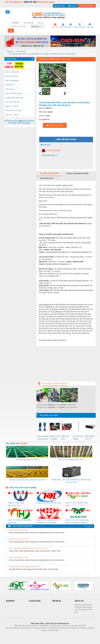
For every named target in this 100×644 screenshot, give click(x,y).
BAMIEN (10, 601)
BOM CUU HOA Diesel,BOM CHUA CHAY (66, 438)
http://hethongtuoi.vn (49, 155)
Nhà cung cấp (80, 26)
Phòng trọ (35, 634)
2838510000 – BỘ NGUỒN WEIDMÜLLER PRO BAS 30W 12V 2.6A (71, 481)
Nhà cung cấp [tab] (28, 23)
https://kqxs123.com (61, 634)
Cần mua (63, 26)
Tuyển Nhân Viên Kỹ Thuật (18, 530)
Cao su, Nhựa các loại (14, 93)
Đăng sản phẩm (87, 6)
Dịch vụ (71, 26)
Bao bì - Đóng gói (12, 72)
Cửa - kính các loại (13, 102)
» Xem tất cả (88, 526)
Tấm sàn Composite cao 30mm (27, 459)
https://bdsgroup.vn (47, 634)
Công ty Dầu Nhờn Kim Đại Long (49, 503)
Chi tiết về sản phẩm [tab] (49, 173)
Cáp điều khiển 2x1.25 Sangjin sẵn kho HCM (24, 567)
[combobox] (44, 27)
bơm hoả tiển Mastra (78, 438)
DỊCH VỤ (79, 601)
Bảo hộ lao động (12, 76)
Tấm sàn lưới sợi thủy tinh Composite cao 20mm (27, 480)
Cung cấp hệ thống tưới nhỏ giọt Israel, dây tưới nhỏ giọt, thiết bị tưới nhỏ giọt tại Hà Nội (45, 406)
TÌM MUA (56, 601)
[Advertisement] (66, 363)
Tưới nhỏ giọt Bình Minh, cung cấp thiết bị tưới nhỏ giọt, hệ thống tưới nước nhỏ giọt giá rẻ (42, 54)
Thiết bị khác (21, 51)
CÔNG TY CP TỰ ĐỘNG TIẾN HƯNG (76, 504)
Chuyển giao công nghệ (14, 98)
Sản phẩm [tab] (15, 23)
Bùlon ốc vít (10, 85)
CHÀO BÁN (35, 601)
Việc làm (55, 26)
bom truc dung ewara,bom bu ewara (43, 438)
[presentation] (37, 430)
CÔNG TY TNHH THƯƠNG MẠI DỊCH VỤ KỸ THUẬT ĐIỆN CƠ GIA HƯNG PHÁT (77, 522)
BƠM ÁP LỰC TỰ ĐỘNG (55, 438)
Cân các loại (10, 89)
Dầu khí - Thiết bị (12, 106)
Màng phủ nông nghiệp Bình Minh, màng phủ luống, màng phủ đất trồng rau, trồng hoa (57, 406)
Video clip (90, 26)
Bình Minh (46, 145)
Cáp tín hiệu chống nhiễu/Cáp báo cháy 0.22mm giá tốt (28, 548)
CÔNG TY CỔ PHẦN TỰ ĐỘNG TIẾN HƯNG (20, 521)
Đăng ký (72, 6)
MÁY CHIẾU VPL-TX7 (90, 438)
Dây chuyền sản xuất (13, 110)
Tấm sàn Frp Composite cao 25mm (71, 459)
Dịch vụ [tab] (40, 23)
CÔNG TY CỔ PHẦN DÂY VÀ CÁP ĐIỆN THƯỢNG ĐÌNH (47, 521)
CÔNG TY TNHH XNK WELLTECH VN (16, 504)
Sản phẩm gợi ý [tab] (47, 178)
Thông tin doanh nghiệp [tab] (77, 173)
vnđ (48, 120)
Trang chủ (10, 51)
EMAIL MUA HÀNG (55, 125)
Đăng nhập (60, 6)
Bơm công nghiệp (12, 80)
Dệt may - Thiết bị (12, 115)
